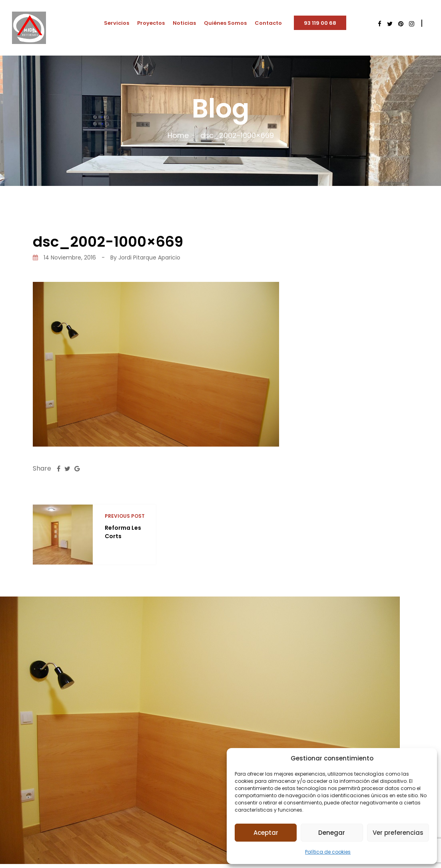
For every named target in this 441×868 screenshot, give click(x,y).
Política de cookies (328, 852)
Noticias (184, 23)
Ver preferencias (398, 833)
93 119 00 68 (320, 23)
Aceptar (266, 833)
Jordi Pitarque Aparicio (149, 257)
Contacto (268, 23)
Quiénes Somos (225, 23)
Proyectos (151, 23)
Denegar (332, 833)
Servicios (117, 23)
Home (178, 135)
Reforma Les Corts (123, 532)
